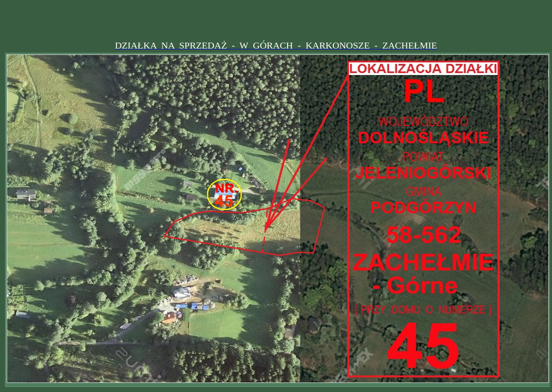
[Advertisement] (276, 21)
